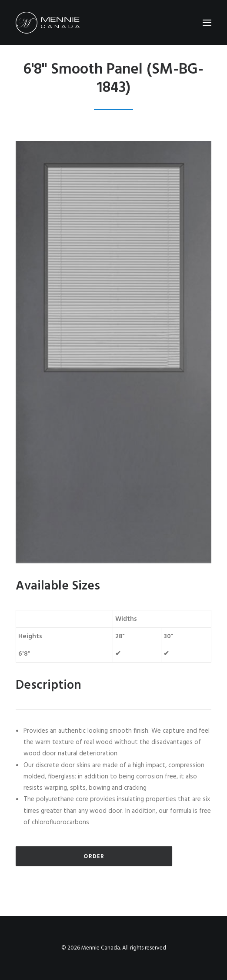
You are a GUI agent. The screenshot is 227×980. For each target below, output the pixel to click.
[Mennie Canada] (48, 23)
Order (94, 856)
